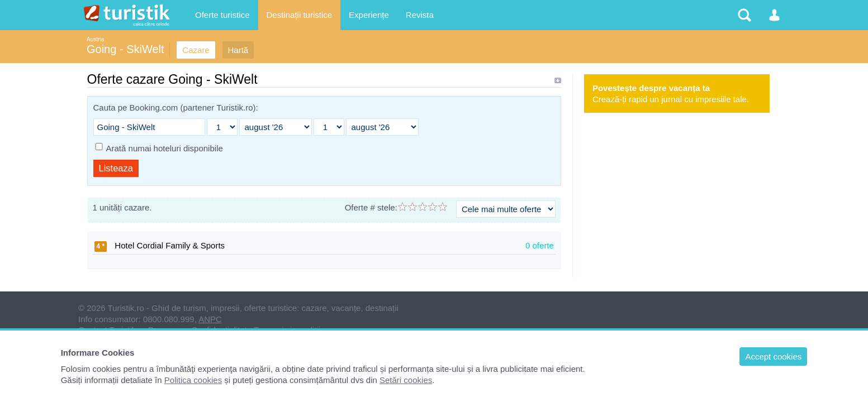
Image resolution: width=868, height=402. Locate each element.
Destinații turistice (300, 15)
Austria (95, 39)
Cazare (196, 50)
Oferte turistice (222, 15)
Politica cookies (193, 380)
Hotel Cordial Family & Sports (160, 245)
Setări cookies (406, 380)
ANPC (210, 319)
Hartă (238, 50)
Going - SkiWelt (125, 49)
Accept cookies (773, 356)
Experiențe (369, 15)
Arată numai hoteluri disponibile (165, 148)
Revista (420, 15)
